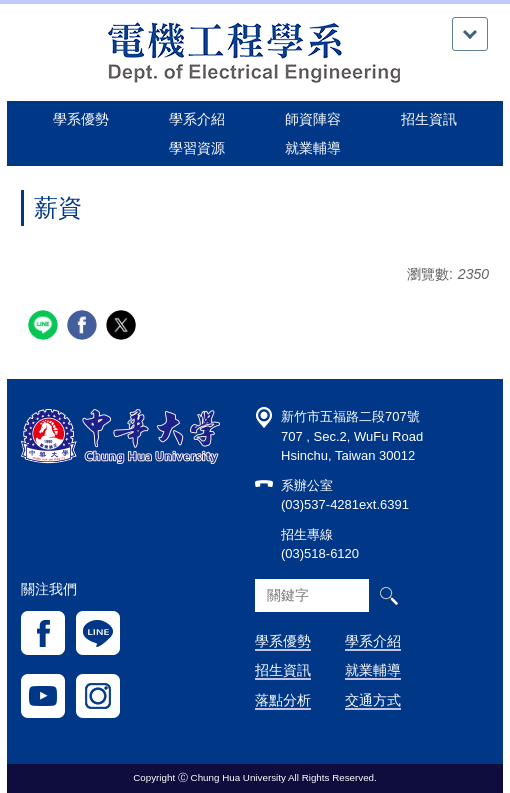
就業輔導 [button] (313, 148)
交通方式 (373, 700)
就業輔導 (373, 670)
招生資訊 (283, 670)
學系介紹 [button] (197, 119)
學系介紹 (373, 641)
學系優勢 (81, 119)
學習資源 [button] (197, 148)
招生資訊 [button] (429, 119)
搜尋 (388, 595)
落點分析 (283, 700)
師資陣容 (313, 119)
